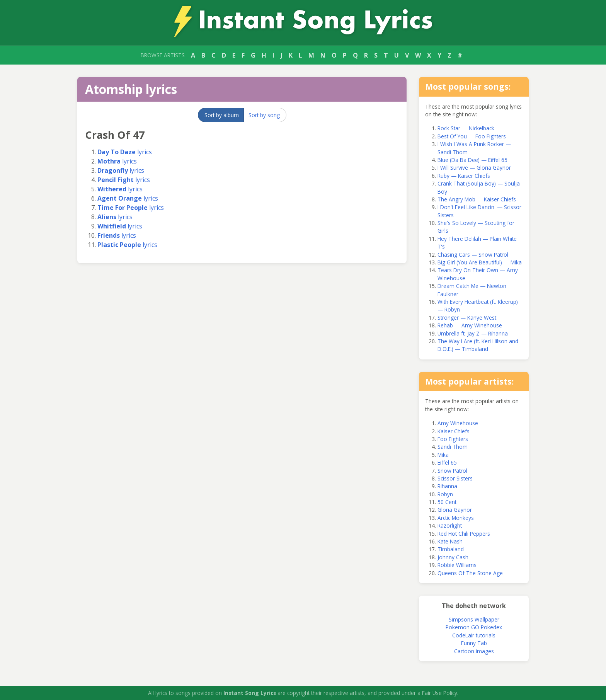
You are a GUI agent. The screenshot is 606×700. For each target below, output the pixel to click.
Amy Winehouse (458, 423)
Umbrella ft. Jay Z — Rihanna (473, 333)
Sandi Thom (453, 447)
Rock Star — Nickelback (466, 128)
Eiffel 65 (447, 462)
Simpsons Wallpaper (474, 619)
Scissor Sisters (455, 478)
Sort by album (222, 115)
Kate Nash (450, 541)
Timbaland (451, 549)
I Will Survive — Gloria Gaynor (474, 168)
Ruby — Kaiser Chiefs (464, 176)
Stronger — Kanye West (467, 318)
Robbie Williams (457, 565)
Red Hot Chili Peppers (464, 534)
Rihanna (447, 486)
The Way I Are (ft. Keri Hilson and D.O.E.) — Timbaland (478, 345)
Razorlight (450, 525)
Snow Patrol (452, 471)
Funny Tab (474, 643)
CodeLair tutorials (474, 635)
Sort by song (264, 115)
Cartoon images (474, 651)
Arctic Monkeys (456, 518)
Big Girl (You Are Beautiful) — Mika (480, 262)
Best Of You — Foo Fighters (472, 136)
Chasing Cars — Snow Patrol (473, 255)
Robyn (445, 494)
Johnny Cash (453, 557)
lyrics (125, 152)
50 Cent (447, 502)
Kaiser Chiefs (454, 431)
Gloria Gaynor (455, 510)
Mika (443, 455)
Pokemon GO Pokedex (474, 627)
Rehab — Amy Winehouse (470, 325)
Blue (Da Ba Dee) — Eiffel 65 (472, 160)
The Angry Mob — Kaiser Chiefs (477, 199)
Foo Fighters (453, 439)
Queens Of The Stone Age (470, 573)
